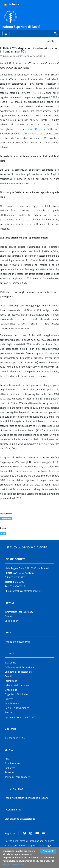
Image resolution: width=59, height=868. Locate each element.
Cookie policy (12, 632)
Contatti (9, 628)
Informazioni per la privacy (19, 624)
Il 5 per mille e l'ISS (15, 750)
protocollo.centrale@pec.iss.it (26, 603)
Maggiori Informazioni (13, 864)
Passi (18, 129)
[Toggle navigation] (6, 33)
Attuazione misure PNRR (18, 653)
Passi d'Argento (36, 129)
